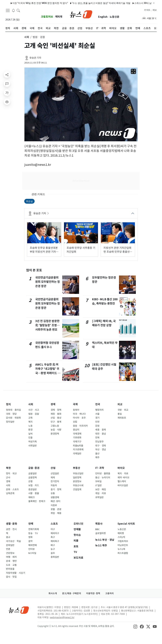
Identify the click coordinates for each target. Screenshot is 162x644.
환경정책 (55, 434)
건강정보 (10, 553)
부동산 (77, 468)
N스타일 (32, 553)
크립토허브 (47, 17)
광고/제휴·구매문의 (72, 593)
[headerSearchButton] (18, 10)
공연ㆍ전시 (11, 529)
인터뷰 (31, 549)
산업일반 (55, 474)
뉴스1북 (121, 549)
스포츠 (54, 524)
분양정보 (77, 481)
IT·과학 (100, 468)
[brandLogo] (81, 14)
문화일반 (10, 545)
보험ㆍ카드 (34, 485)
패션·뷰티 (55, 501)
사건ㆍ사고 (34, 410)
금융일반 (32, 474)
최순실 (29, 201)
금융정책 (32, 478)
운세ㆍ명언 (11, 561)
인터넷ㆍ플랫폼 (103, 474)
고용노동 (55, 426)
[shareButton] (7, 75)
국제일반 (77, 454)
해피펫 (59, 17)
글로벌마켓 (100, 533)
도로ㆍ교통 (11, 565)
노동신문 (114, 17)
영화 (30, 537)
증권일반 (32, 489)
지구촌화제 (78, 450)
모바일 (98, 481)
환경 (30, 430)
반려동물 (10, 569)
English (103, 17)
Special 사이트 (126, 524)
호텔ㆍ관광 (56, 509)
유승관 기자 (35, 58)
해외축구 (55, 541)
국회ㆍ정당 (11, 414)
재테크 (31, 497)
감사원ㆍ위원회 (13, 418)
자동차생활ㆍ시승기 (16, 573)
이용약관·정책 (93, 593)
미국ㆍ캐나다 (79, 414)
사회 (31, 404)
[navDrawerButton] (8, 10)
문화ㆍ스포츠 (12, 489)
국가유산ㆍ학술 (13, 541)
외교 (120, 404)
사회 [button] (27, 37)
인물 (30, 438)
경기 (97, 418)
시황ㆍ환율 (34, 493)
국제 (75, 404)
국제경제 (77, 434)
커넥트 (147, 10)
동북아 (76, 410)
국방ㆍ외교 (123, 410)
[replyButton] (7, 84)
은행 (30, 481)
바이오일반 (123, 485)
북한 (8, 468)
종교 (8, 537)
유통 (53, 493)
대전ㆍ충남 (101, 434)
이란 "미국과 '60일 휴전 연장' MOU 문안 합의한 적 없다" (32, 3)
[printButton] (7, 102)
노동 (30, 426)
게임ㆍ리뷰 (101, 493)
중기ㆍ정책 (56, 489)
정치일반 (10, 422)
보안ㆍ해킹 (101, 489)
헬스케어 (122, 481)
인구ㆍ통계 (56, 422)
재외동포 (122, 418)
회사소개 (53, 593)
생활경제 (55, 497)
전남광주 (99, 442)
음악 (30, 541)
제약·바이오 (123, 478)
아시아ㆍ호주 (79, 418)
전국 (98, 404)
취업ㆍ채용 (56, 513)
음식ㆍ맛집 (11, 577)
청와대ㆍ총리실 (13, 410)
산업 (53, 468)
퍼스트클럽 (123, 553)
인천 (97, 422)
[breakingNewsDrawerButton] (13, 10)
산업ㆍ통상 (56, 418)
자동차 (54, 485)
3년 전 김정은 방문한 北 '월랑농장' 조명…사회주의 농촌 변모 (48, 325)
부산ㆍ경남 (101, 450)
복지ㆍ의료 (123, 474)
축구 (53, 537)
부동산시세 (78, 485)
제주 (97, 457)
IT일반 (98, 485)
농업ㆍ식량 (56, 430)
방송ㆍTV (33, 533)
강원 (97, 426)
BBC (97, 529)
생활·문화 (12, 524)
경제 (53, 404)
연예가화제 (34, 529)
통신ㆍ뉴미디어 (103, 478)
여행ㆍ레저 (11, 557)
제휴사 (99, 524)
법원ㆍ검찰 (34, 414)
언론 (8, 549)
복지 (30, 422)
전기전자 (55, 481)
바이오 (121, 468)
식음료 (54, 505)
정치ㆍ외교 (11, 474)
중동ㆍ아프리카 (80, 426)
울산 (97, 454)
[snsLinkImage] (135, 626)
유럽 (75, 422)
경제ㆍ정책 (56, 410)
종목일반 (55, 557)
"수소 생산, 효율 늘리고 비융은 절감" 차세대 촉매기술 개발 (93, 3)
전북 (97, 438)
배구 (53, 545)
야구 (53, 529)
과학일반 (99, 497)
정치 (8, 404)
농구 (53, 549)
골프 (53, 553)
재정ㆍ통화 (56, 414)
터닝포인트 (123, 545)
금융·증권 (34, 468)
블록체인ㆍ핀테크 (37, 501)
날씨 (30, 434)
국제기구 (77, 442)
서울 (97, 414)
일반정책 (77, 478)
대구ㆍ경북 (101, 446)
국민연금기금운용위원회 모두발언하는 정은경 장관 (48, 282)
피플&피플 (78, 446)
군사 (8, 478)
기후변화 (77, 438)
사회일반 (32, 446)
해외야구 (55, 533)
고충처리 (109, 593)
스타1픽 (121, 537)
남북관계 (10, 493)
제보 (155, 10)
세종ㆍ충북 (101, 430)
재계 (53, 478)
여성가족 (32, 442)
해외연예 (32, 545)
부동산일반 (78, 474)
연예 (31, 524)
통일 (120, 414)
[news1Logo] (19, 610)
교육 (30, 418)
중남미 (76, 430)
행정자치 (99, 410)
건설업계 (77, 489)
